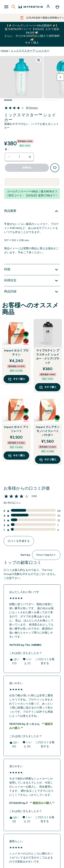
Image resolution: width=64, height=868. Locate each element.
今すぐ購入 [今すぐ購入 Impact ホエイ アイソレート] (16, 456)
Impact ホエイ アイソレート (16, 429)
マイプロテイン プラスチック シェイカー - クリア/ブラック (48, 357)
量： (7, 149)
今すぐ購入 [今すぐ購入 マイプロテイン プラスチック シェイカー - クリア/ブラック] (48, 387)
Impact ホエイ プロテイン (16, 353)
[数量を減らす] (9, 157)
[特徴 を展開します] (32, 270)
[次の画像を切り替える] (60, 77)
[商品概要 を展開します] (32, 211)
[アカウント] (48, 7)
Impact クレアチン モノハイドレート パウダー (48, 431)
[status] (19, 157)
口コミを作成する (19, 541)
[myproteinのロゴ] (31, 7)
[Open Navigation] (6, 7)
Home (5, 51)
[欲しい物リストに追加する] (55, 168)
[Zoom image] (39, 60)
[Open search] (13, 7)
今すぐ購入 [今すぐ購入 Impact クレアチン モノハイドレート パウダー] (48, 460)
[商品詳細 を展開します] (32, 292)
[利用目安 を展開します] (32, 281)
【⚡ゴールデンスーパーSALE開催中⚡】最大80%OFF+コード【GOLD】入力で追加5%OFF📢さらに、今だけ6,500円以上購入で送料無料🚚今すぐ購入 (32, 34)
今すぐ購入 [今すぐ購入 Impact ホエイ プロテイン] (16, 379)
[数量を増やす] (30, 157)
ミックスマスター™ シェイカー (30, 51)
